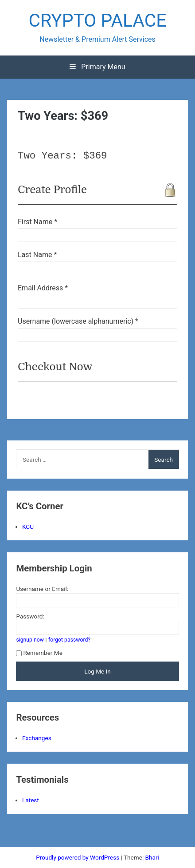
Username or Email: (42, 589)
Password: (30, 616)
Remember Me (39, 653)
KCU (28, 527)
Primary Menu (97, 67)
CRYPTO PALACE (97, 20)
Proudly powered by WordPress (78, 857)
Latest (31, 800)
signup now (30, 640)
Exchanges (37, 738)
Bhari (152, 857)
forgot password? (69, 640)
